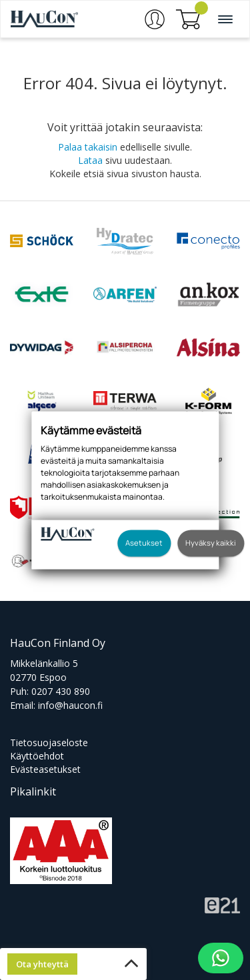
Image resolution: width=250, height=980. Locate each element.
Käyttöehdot (37, 756)
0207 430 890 (61, 691)
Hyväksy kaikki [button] (211, 543)
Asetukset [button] (144, 543)
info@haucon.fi (70, 705)
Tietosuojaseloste (49, 742)
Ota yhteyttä (42, 964)
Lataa (90, 160)
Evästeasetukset (45, 769)
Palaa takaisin (88, 147)
